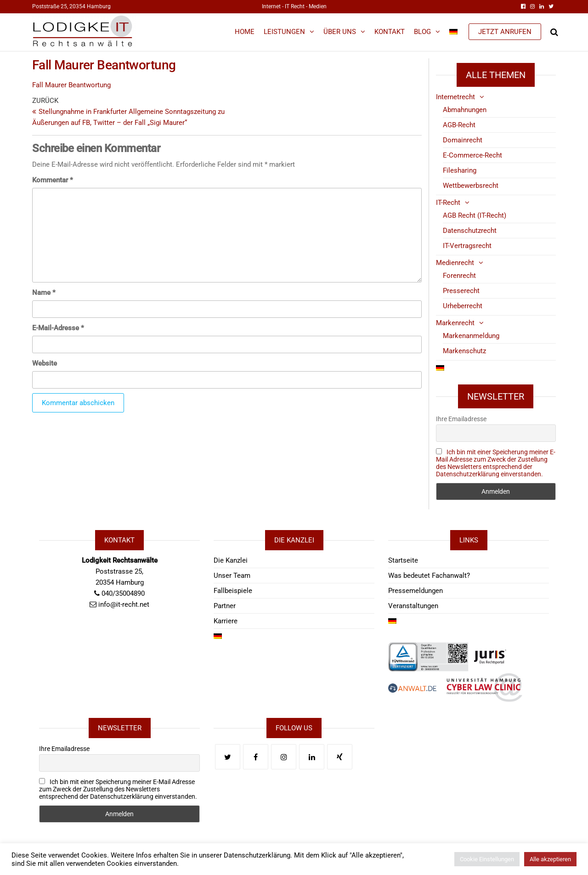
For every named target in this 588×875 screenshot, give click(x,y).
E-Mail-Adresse (58, 328)
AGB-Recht (459, 125)
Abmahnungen (465, 110)
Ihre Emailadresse (461, 419)
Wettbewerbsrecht (471, 186)
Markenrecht (455, 323)
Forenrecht (459, 276)
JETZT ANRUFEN (505, 32)
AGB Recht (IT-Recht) (475, 215)
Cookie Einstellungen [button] (487, 859)
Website (45, 363)
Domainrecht (463, 140)
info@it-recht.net (124, 604)
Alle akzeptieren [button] (550, 859)
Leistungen (284, 32)
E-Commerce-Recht (472, 155)
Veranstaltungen (413, 606)
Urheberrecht (463, 306)
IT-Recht (448, 203)
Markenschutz (464, 351)
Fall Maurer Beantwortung (71, 85)
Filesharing (460, 170)
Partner (225, 606)
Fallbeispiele (233, 591)
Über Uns (340, 32)
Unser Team (232, 576)
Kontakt (390, 32)
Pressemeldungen (416, 591)
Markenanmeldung (471, 336)
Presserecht (461, 291)
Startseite (403, 560)
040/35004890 (123, 593)
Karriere (226, 621)
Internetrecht (455, 97)
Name (44, 293)
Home (245, 32)
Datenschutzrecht (470, 231)
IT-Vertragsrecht (467, 246)
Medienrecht (455, 263)
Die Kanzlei (231, 560)
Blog (422, 32)
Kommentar (53, 180)
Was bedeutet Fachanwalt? (429, 576)
